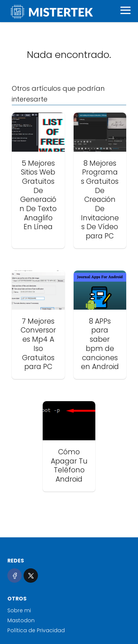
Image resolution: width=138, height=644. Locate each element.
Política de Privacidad (36, 630)
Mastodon (21, 620)
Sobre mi (19, 610)
